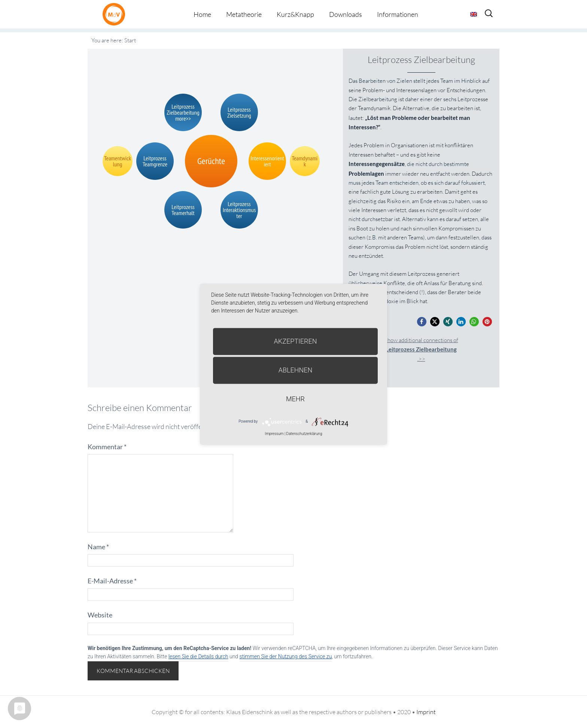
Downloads (346, 14)
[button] (422, 322)
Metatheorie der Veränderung (116, 14)
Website (100, 615)
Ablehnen (296, 370)
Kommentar (107, 447)
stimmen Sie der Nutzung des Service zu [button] (286, 656)
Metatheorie (244, 14)
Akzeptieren (296, 341)
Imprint (426, 712)
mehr (295, 399)
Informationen (398, 14)
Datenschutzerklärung (304, 434)
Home (202, 14)
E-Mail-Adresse (112, 581)
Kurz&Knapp (295, 14)
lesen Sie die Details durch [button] (198, 656)
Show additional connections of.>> (421, 349)
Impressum (274, 434)
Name (98, 547)
